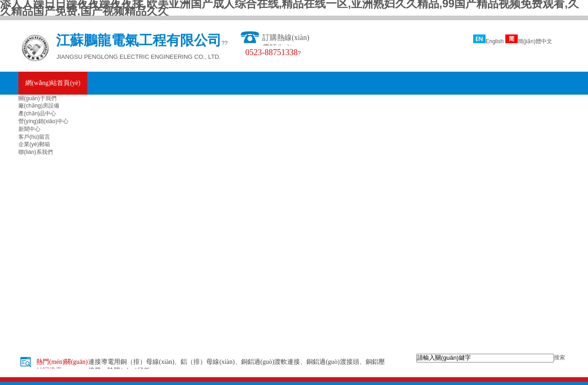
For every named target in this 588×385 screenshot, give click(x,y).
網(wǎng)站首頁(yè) (53, 83)
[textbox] (485, 358)
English (488, 41)
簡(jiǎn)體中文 (529, 41)
